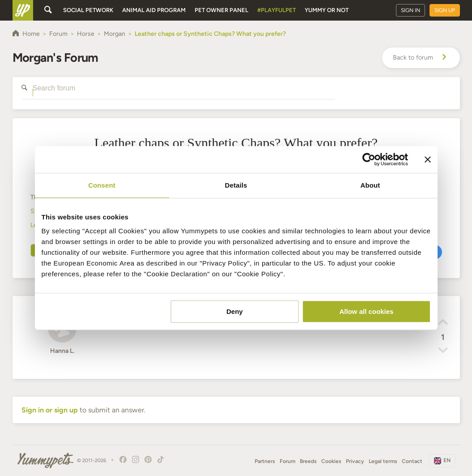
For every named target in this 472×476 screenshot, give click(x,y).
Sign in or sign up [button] (50, 410)
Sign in (410, 10)
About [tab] (370, 185)
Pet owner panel (221, 10)
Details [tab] (236, 185)
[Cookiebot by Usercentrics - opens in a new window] (369, 159)
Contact (412, 461)
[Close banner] (428, 159)
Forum (287, 461)
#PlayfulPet (276, 10)
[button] (443, 323)
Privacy (355, 461)
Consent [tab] (102, 185)
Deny (235, 311)
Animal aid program (154, 10)
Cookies (331, 461)
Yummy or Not (327, 10)
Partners (265, 461)
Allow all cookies (367, 311)
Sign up (445, 10)
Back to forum (421, 58)
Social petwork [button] (88, 10)
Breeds (308, 461)
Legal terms (383, 461)
